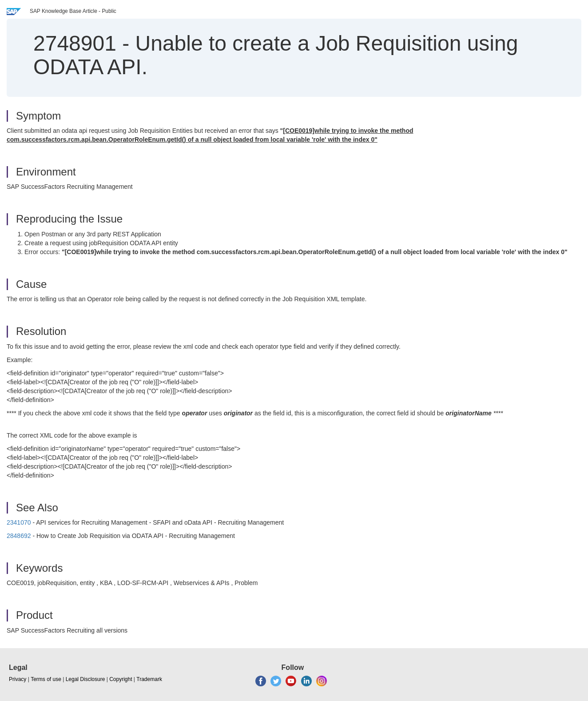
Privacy (18, 679)
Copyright (121, 679)
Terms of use (46, 679)
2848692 (19, 536)
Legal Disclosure (85, 679)
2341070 (19, 522)
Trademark (149, 679)
